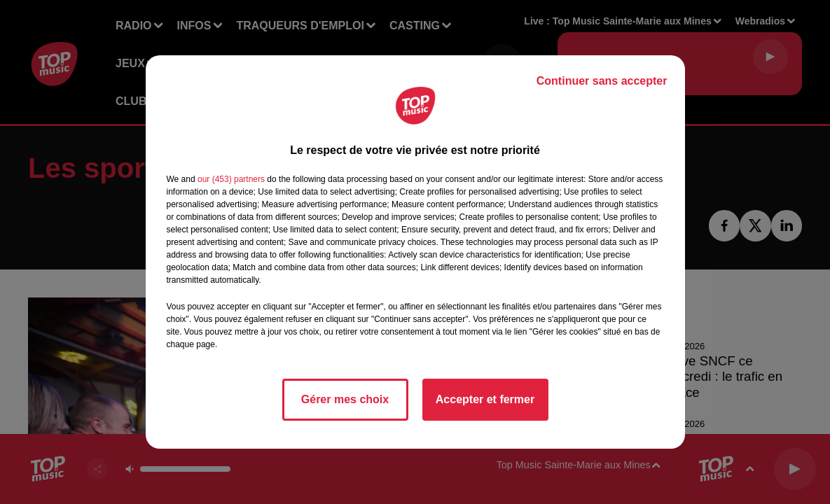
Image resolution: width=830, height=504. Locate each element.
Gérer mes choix (345, 399)
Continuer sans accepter (602, 81)
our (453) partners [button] (231, 179)
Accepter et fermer (485, 399)
